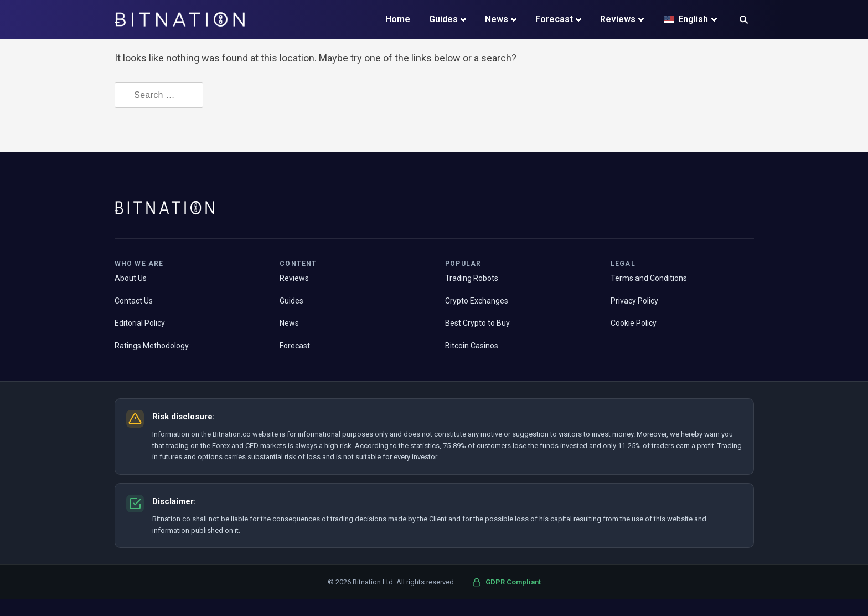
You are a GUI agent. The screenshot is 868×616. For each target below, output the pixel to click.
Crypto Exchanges (477, 301)
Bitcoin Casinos (472, 346)
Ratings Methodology (152, 346)
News (497, 19)
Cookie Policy (634, 323)
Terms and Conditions (649, 278)
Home (398, 19)
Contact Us (134, 301)
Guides (443, 19)
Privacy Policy (634, 301)
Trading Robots (472, 278)
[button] (744, 21)
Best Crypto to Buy (477, 323)
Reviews (618, 19)
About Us (131, 278)
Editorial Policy (140, 323)
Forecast (554, 19)
